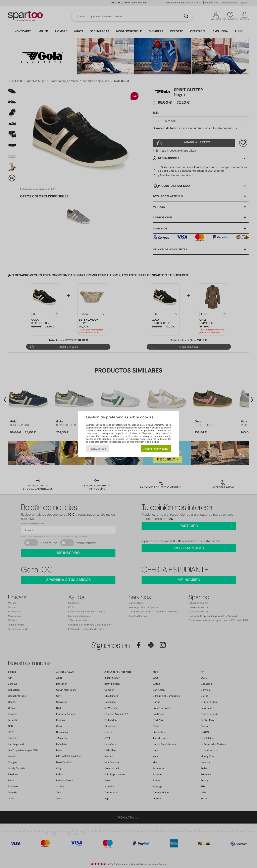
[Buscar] (186, 16)
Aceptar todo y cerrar (156, 449)
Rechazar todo (97, 449)
